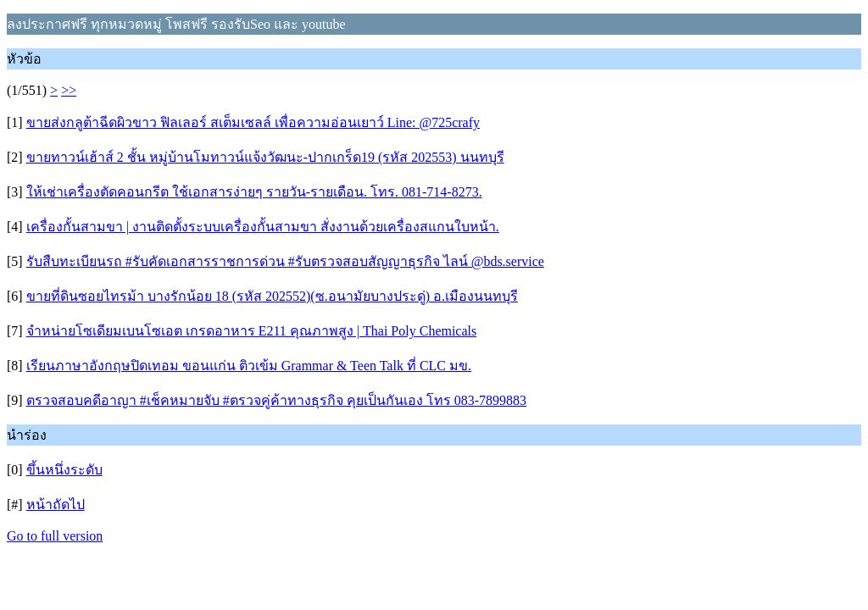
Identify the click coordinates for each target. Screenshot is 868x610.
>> (69, 90)
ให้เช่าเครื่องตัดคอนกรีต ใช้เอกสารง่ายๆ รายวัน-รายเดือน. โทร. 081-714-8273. (254, 192)
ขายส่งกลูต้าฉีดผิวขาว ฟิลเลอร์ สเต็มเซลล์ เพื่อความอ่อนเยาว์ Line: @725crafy (253, 122)
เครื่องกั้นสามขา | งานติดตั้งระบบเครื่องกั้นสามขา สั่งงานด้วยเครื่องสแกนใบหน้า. (263, 227)
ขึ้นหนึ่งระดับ (64, 470)
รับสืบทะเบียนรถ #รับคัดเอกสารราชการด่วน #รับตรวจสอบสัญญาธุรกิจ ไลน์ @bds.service (285, 261)
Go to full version (55, 536)
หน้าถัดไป (56, 505)
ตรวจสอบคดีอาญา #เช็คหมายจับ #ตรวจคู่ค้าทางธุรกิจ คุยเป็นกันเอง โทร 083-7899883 (276, 400)
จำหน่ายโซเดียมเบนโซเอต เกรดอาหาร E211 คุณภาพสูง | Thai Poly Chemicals (252, 331)
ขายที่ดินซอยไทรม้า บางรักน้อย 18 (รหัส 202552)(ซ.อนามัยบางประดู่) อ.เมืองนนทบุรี (272, 296)
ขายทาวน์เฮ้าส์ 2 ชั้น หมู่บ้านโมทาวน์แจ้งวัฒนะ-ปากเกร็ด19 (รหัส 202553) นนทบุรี (265, 157)
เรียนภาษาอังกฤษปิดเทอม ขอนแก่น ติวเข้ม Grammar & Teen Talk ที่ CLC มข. (249, 366)
